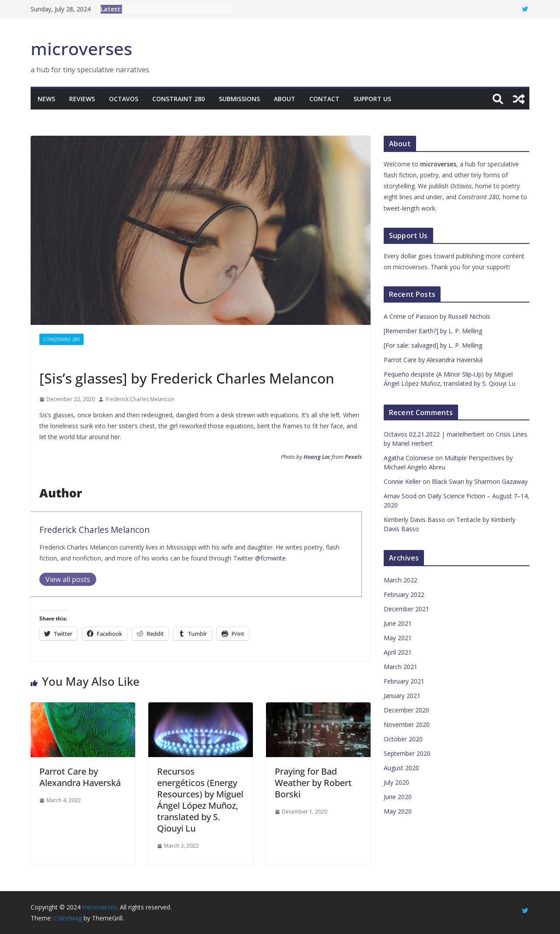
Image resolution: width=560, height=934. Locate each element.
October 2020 (403, 739)
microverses (81, 48)
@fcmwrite (270, 558)
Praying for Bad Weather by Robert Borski (313, 783)
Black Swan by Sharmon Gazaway (480, 481)
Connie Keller (402, 481)
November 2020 (407, 724)
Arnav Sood (400, 496)
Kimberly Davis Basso (415, 520)
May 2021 (398, 638)
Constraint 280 (178, 99)
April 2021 (398, 652)
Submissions (239, 99)
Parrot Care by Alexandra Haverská (80, 777)
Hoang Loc (317, 457)
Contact (324, 99)
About (285, 99)
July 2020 (396, 782)
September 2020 (407, 753)
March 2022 (401, 580)
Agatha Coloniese (409, 458)
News (46, 99)
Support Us (372, 99)
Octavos (124, 99)
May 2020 (398, 811)
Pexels (353, 457)
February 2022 (404, 594)
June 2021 (398, 623)
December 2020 (406, 710)
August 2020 (401, 768)
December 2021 (406, 609)
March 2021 (401, 667)
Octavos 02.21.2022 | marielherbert (434, 434)
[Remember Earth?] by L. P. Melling (433, 331)
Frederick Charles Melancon (140, 399)
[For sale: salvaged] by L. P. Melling (433, 345)
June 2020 (398, 797)
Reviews (82, 99)
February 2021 (404, 681)
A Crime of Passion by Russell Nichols (437, 316)
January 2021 (402, 696)
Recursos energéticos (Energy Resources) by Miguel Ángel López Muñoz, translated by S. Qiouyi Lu (200, 800)
